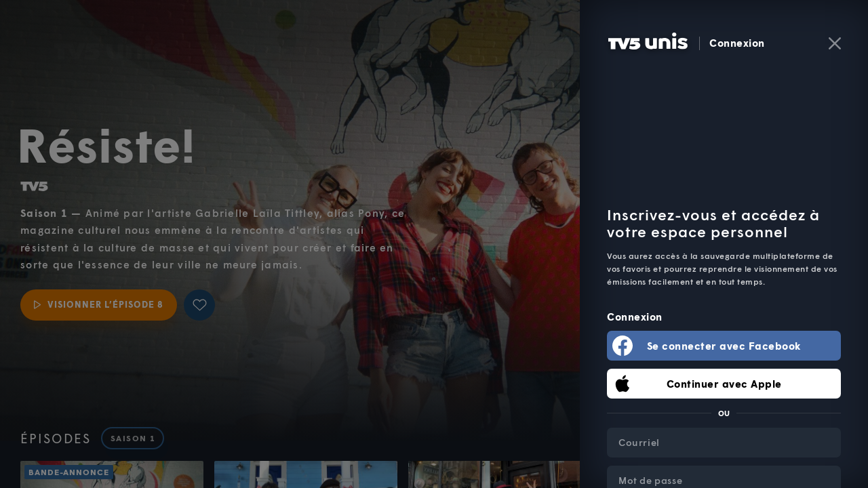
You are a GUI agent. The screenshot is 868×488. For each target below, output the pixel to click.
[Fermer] (835, 43)
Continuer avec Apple (724, 384)
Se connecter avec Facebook (724, 346)
